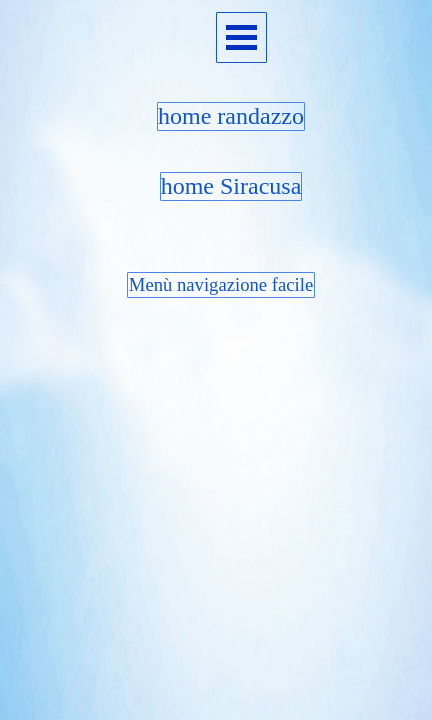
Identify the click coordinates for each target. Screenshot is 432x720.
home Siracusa (231, 186)
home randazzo (231, 116)
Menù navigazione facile (221, 284)
